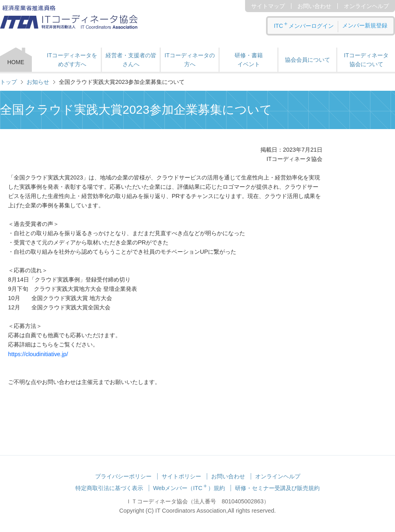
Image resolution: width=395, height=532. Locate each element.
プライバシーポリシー (123, 476)
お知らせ (38, 82)
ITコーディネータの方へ (189, 60)
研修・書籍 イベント (249, 60)
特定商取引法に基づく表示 (109, 488)
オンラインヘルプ (366, 6)
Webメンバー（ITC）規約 (189, 488)
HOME (16, 62)
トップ (8, 82)
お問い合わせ (314, 6)
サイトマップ (268, 6)
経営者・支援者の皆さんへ (131, 60)
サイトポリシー (181, 476)
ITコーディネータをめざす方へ (72, 60)
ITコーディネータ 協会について (366, 60)
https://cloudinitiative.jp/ (38, 354)
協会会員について (308, 60)
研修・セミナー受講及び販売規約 (277, 488)
